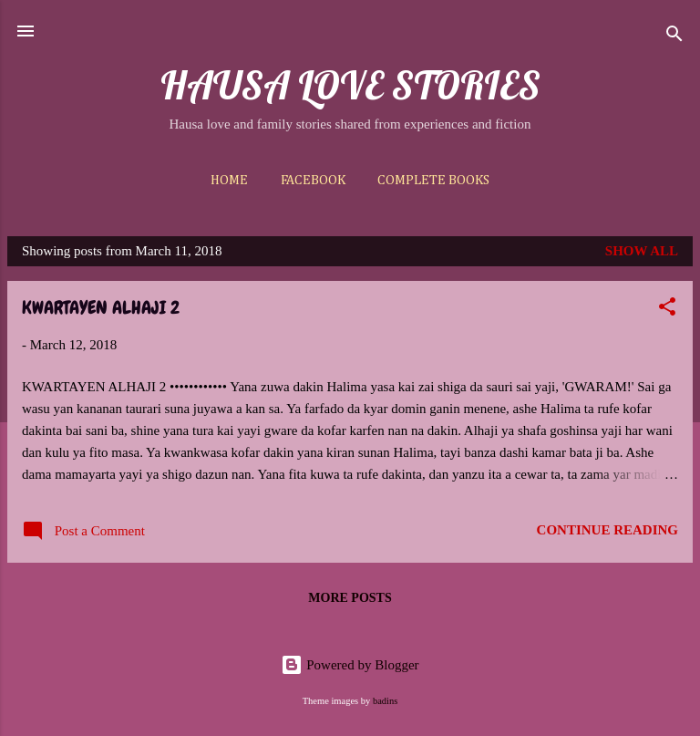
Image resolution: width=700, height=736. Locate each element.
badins (385, 701)
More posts (350, 598)
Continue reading (607, 530)
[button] (667, 310)
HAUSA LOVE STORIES (350, 85)
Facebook (313, 180)
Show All (642, 251)
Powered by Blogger (350, 665)
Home (229, 180)
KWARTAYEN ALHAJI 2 (101, 307)
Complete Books (433, 180)
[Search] (674, 37)
